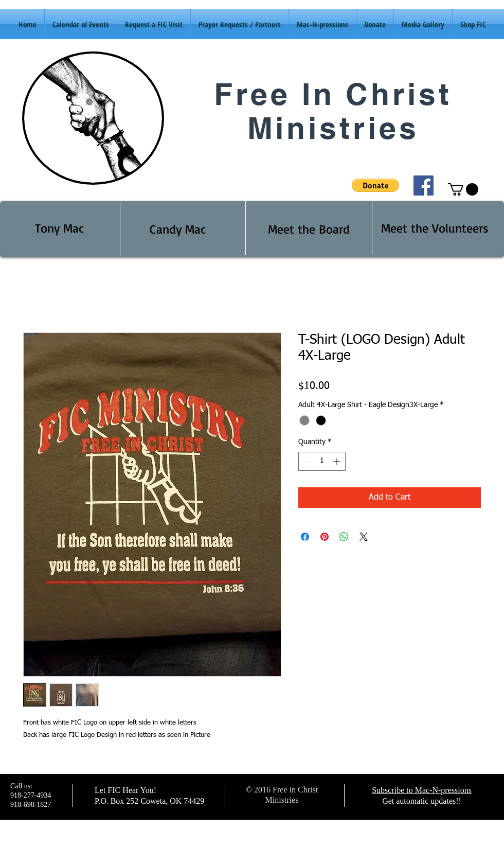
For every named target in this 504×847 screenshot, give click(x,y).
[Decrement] (306, 461)
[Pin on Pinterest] (325, 537)
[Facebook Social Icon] (424, 186)
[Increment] (338, 461)
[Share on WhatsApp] (344, 537)
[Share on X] (364, 537)
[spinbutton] (322, 461)
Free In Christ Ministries (333, 111)
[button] (375, 185)
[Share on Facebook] (305, 537)
